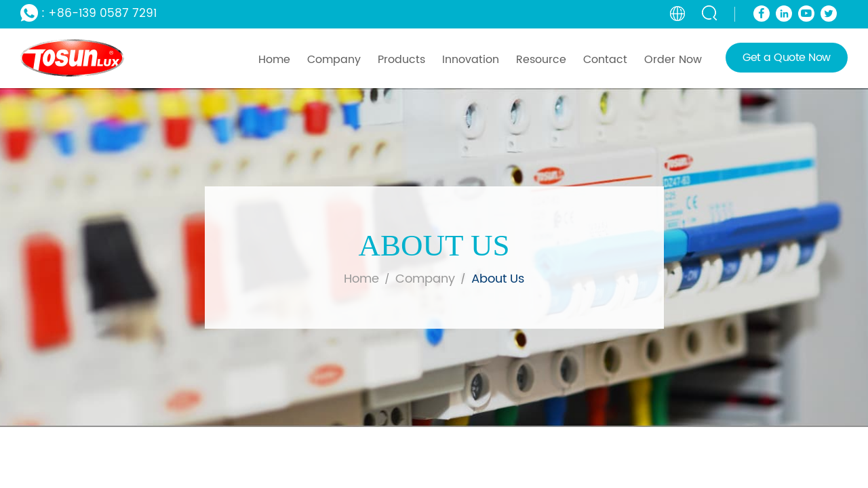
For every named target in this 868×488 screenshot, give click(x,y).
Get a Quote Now (787, 58)
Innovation (471, 60)
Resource (541, 60)
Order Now (673, 60)
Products (401, 60)
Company (334, 60)
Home (274, 60)
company (425, 279)
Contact (605, 60)
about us (498, 279)
